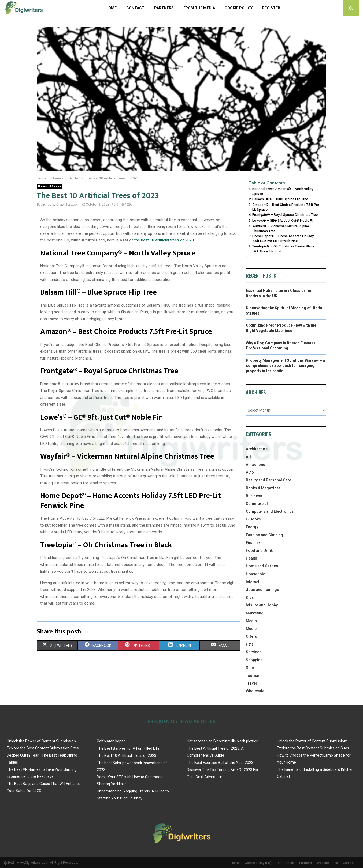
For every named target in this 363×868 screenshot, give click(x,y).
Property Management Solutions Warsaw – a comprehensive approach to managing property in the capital (285, 366)
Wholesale (255, 691)
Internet (253, 582)
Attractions (255, 465)
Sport (251, 668)
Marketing (255, 613)
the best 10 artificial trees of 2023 (164, 240)
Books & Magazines (263, 488)
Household (256, 574)
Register (271, 8)
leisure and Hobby (262, 605)
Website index (327, 863)
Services (254, 652)
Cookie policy (239, 8)
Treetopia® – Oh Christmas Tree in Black (283, 246)
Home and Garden (49, 186)
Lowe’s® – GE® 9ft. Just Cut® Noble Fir (283, 220)
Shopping (254, 660)
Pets (250, 644)
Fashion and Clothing (264, 535)
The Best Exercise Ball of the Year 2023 (220, 763)
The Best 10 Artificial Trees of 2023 (127, 756)
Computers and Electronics (270, 511)
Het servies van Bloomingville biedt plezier (222, 741)
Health (251, 558)
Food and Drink (259, 550)
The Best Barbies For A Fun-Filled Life (128, 748)
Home (111, 8)
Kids (250, 597)
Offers (251, 636)
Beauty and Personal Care (268, 480)
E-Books (253, 519)
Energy (252, 527)
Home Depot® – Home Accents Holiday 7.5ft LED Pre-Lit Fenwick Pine (283, 238)
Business (254, 496)
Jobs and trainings (262, 590)
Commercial (257, 504)
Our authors (285, 863)
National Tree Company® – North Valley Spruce (283, 191)
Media (251, 621)
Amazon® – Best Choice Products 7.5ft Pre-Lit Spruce (286, 207)
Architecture (257, 449)
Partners (164, 8)
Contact (135, 8)
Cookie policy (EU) (258, 863)
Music (251, 629)
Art (248, 457)
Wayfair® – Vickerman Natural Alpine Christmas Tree (281, 229)
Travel (251, 683)
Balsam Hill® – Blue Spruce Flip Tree (280, 199)
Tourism (253, 675)
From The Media (199, 8)
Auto (250, 472)
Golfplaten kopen (111, 741)
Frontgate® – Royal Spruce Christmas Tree (285, 215)
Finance (253, 543)
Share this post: (271, 251)
